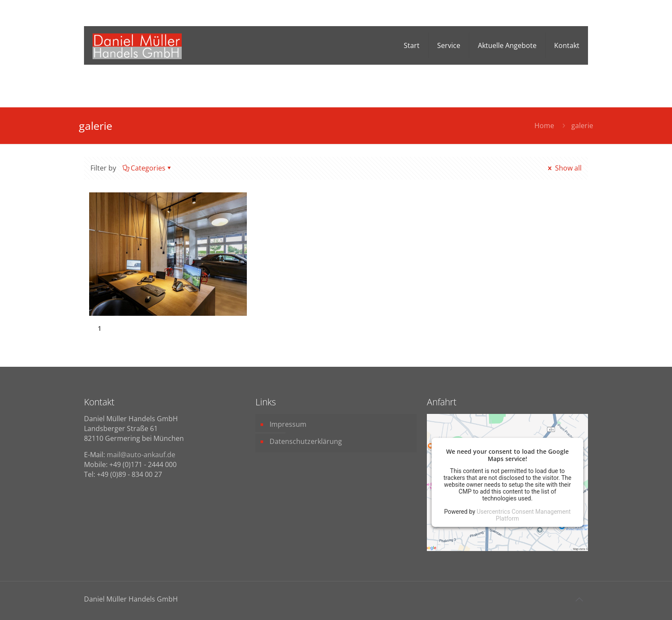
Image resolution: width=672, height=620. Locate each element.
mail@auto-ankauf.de (141, 455)
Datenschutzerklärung (306, 441)
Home (544, 126)
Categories (147, 168)
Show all (564, 168)
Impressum (288, 424)
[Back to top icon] (579, 599)
